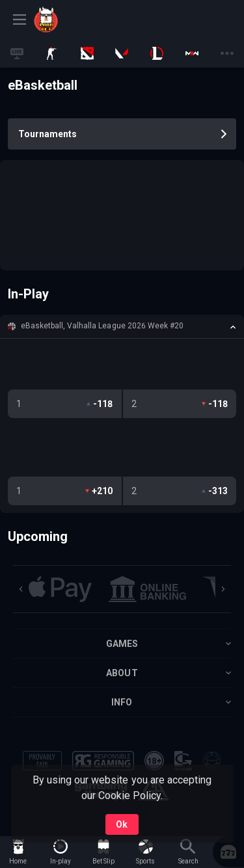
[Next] (223, 589)
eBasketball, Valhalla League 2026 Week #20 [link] (102, 326)
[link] (63, 20)
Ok (122, 824)
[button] (122, 326)
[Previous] (21, 589)
